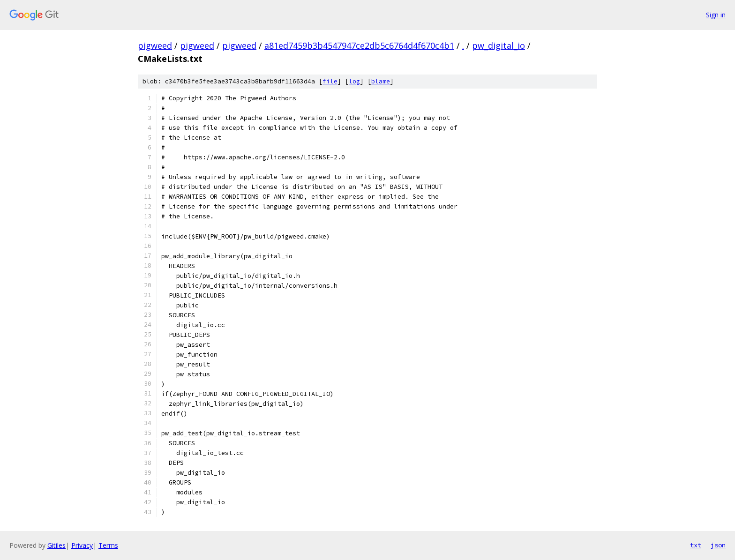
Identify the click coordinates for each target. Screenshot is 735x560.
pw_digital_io (499, 45)
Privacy (82, 545)
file (330, 81)
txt (696, 545)
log (354, 81)
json (718, 545)
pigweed (155, 45)
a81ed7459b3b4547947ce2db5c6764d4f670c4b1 (359, 45)
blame (381, 81)
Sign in (716, 15)
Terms (108, 545)
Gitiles (56, 545)
